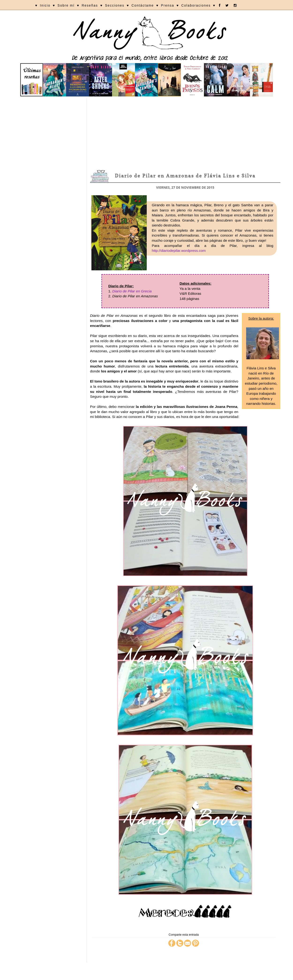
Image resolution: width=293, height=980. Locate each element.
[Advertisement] (185, 133)
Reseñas (90, 5)
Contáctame (143, 5)
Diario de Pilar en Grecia (132, 291)
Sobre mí (66, 5)
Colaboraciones (196, 5)
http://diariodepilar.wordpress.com (179, 251)
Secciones (115, 5)
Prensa (168, 5)
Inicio (45, 5)
